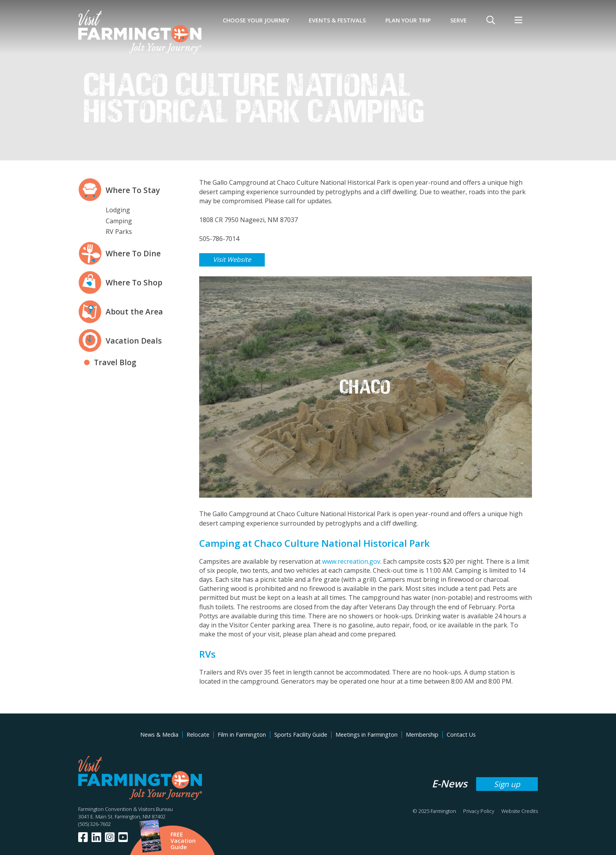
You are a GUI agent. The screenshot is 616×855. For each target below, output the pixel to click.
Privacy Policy (479, 811)
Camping (119, 221)
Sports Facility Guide (301, 735)
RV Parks (119, 232)
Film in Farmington (242, 735)
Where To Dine (133, 253)
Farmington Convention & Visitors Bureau (126, 809)
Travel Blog (115, 362)
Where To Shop (134, 282)
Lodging (118, 210)
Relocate (198, 735)
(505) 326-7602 (94, 824)
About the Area (134, 312)
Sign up (507, 784)
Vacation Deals (134, 341)
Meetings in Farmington (367, 735)
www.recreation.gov (351, 561)
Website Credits (520, 811)
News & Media (159, 735)
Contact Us (461, 735)
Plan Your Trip (408, 20)
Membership (422, 735)
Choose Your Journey (256, 20)
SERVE (458, 20)
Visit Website (232, 259)
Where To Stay (133, 190)
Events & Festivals (337, 20)
